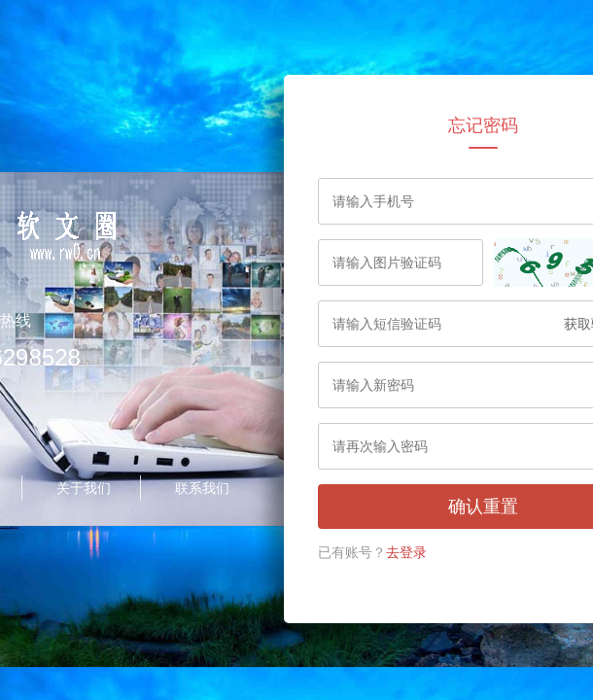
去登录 (406, 552)
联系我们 (202, 488)
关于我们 (84, 488)
